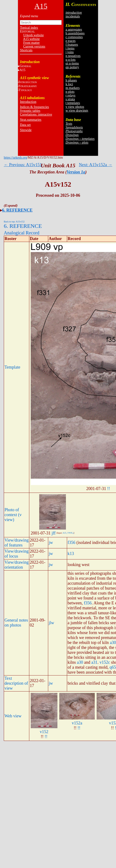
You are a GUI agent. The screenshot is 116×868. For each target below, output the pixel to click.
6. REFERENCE (17, 210)
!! (108, 489)
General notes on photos (16, 623)
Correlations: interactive (36, 115)
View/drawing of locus (17, 554)
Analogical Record (22, 233)
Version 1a (76, 172)
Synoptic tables (30, 111)
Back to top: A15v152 (14, 222)
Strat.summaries (31, 120)
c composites (74, 37)
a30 (113, 643)
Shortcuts (26, 50)
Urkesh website (33, 35)
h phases (71, 80)
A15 (22, 70)
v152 (44, 732)
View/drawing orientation (17, 565)
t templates (73, 103)
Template (12, 367)
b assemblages (75, 33)
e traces (70, 41)
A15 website (31, 39)
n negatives (73, 56)
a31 (94, 662)
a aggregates (74, 30)
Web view (13, 716)
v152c (105, 662)
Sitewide (26, 130)
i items (70, 48)
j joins (70, 52)
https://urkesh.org (15, 158)
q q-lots (70, 60)
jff (54, 533)
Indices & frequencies (34, 107)
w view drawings (77, 111)
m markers (72, 88)
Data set (25, 125)
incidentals (73, 16)
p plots (70, 92)
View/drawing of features (17, 543)
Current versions (34, 46)
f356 (71, 542)
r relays (70, 95)
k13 (71, 554)
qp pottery (72, 67)
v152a (77, 723)
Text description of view (16, 683)
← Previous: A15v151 (23, 165)
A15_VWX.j (68, 533)
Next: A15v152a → (96, 165)
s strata (70, 99)
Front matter (31, 43)
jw (51, 542)
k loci (69, 84)
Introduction (28, 102)
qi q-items (72, 63)
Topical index (29, 28)
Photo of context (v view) (13, 515)
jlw (51, 623)
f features (72, 45)
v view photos (75, 107)
